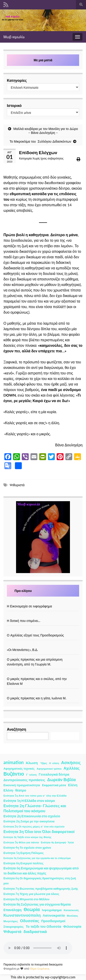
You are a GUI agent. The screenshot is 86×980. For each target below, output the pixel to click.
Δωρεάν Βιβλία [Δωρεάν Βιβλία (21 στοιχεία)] (61, 780)
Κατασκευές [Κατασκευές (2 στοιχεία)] (71, 910)
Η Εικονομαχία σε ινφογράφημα (29, 606)
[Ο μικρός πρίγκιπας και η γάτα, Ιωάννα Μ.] (43, 693)
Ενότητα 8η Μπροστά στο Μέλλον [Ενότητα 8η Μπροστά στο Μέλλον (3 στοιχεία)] (26, 899)
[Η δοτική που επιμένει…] (43, 616)
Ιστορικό (14, 105)
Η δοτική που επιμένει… (24, 621)
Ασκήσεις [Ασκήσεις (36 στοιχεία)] (71, 762)
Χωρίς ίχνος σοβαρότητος (48, 158)
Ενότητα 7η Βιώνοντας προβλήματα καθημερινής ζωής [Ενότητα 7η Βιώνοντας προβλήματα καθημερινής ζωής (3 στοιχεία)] (41, 889)
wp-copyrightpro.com (60, 977)
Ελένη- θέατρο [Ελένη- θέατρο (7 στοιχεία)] (15, 790)
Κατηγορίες (17, 80)
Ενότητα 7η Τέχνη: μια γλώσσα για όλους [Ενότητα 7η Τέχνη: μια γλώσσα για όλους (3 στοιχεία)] (31, 894)
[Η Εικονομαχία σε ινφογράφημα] (43, 601)
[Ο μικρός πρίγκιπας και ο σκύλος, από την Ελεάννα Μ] (43, 674)
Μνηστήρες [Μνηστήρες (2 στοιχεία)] (11, 921)
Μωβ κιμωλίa (14, 37)
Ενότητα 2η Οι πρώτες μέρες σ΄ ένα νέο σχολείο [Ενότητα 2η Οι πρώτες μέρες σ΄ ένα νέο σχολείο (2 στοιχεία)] (34, 826)
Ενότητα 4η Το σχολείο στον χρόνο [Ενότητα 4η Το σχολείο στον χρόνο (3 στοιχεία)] (27, 848)
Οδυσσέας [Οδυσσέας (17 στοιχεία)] (29, 921)
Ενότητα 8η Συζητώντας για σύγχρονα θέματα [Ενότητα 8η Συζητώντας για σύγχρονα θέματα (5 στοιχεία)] (37, 904)
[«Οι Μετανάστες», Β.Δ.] (43, 645)
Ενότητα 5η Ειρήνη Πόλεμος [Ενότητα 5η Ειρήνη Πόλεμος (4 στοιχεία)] (24, 853)
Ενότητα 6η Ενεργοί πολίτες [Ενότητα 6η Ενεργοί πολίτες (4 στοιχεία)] (24, 863)
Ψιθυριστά (17, 485)
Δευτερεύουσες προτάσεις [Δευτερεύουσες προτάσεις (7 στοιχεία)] (24, 780)
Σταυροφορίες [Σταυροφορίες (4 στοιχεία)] (14, 927)
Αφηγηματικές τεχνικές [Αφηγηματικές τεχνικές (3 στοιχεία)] (19, 769)
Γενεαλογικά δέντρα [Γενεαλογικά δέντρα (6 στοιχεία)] (54, 774)
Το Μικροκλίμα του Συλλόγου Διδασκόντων (40, 141)
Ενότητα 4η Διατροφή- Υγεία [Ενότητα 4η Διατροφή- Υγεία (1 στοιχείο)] (57, 842)
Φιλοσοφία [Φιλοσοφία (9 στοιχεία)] (72, 926)
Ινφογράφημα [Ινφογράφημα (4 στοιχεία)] (52, 910)
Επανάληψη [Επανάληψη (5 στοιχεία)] (12, 910)
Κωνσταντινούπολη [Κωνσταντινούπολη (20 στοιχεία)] (22, 915)
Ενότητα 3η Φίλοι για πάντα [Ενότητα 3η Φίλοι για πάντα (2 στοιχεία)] (21, 842)
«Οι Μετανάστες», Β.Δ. (22, 650)
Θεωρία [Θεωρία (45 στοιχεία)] (32, 909)
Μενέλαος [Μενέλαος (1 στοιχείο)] (72, 916)
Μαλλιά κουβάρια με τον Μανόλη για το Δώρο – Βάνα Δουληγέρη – (46, 131)
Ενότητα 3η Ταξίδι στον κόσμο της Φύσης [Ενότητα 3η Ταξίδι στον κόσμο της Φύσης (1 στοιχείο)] (27, 837)
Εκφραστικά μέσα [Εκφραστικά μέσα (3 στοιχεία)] (54, 785)
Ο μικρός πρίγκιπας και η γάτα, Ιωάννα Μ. (37, 698)
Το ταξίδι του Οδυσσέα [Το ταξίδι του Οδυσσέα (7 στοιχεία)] (43, 926)
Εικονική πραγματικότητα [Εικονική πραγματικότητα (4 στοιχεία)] (22, 785)
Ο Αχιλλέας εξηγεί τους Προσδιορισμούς (35, 635)
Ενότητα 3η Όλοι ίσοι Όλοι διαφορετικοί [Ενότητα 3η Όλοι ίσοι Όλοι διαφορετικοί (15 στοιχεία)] (39, 832)
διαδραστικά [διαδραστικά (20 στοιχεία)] (35, 931)
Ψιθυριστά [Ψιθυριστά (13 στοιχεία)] (12, 931)
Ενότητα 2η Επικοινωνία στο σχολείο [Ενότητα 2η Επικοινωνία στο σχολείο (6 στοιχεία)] (32, 816)
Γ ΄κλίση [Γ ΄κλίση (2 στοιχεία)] (31, 775)
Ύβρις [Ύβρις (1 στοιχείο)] (43, 763)
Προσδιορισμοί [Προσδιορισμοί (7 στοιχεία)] (53, 921)
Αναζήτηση (17, 729)
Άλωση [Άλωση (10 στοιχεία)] (32, 763)
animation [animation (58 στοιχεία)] (14, 762)
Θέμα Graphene (39, 969)
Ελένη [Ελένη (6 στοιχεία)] (73, 785)
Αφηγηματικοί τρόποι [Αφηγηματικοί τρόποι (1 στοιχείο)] (49, 769)
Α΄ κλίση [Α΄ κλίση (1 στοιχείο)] (54, 763)
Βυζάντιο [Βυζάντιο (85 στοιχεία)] (14, 774)
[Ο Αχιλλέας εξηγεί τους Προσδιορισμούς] (43, 630)
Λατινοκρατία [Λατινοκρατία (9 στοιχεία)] (54, 915)
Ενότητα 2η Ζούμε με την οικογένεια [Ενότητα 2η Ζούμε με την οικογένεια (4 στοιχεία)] (29, 821)
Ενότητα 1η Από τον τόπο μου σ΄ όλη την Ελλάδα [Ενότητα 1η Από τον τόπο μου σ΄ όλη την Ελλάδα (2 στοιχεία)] (35, 796)
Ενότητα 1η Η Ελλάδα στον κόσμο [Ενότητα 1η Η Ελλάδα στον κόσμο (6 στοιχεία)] (29, 801)
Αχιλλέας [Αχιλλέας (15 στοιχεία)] (72, 768)
